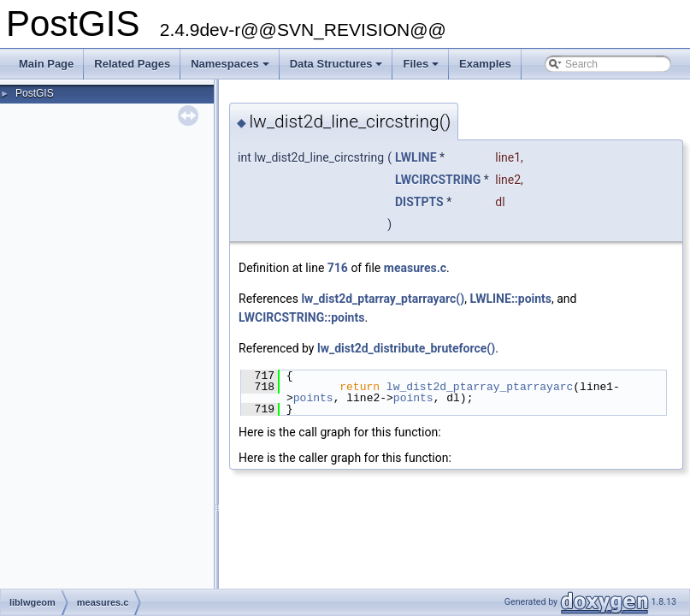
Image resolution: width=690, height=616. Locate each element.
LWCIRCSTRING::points (301, 317)
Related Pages (132, 64)
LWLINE (416, 157)
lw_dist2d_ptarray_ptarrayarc (480, 387)
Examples (485, 64)
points (313, 398)
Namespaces (231, 68)
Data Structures (338, 68)
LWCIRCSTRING (438, 180)
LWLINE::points (510, 299)
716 (338, 268)
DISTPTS (419, 202)
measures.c (415, 268)
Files (422, 68)
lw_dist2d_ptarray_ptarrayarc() (383, 299)
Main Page (46, 64)
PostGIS (35, 93)
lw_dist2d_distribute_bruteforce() (406, 348)
